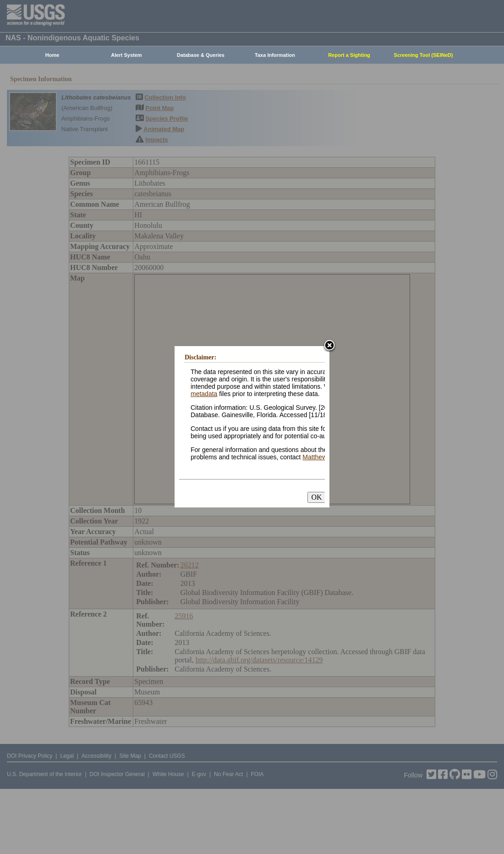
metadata (204, 394)
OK (316, 497)
